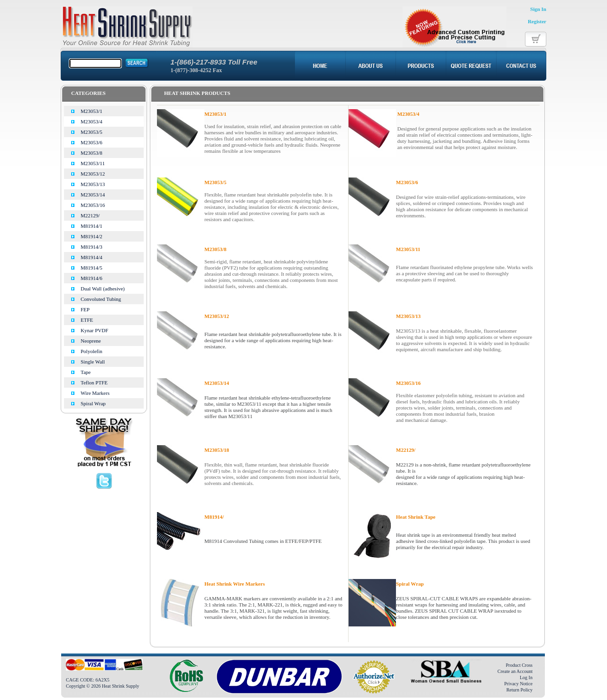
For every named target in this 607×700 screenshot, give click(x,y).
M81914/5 (92, 268)
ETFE (87, 320)
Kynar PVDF (94, 330)
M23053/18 (217, 450)
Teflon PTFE (94, 383)
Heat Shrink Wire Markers (235, 584)
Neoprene (91, 341)
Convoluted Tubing (101, 299)
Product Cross (519, 665)
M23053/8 (92, 153)
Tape (86, 372)
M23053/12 (93, 174)
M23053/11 (93, 163)
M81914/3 (92, 247)
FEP (85, 309)
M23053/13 (93, 184)
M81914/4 (92, 257)
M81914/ (214, 517)
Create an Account (515, 671)
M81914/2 (92, 236)
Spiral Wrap (93, 403)
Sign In (538, 9)
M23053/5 (92, 132)
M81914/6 (92, 278)
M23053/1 (92, 111)
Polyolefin (92, 351)
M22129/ (90, 215)
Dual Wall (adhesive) (103, 289)
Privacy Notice (518, 684)
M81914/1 (92, 226)
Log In (526, 677)
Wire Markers (95, 393)
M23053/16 (93, 205)
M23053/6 (92, 142)
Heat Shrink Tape (416, 517)
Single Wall (93, 362)
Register (537, 21)
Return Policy (520, 690)
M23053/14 (93, 195)
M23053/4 (92, 121)
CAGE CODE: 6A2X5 (88, 680)
